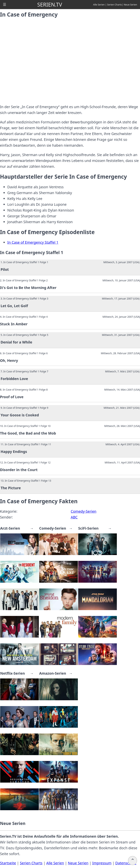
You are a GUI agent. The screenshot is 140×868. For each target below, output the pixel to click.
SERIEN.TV (50, 4)
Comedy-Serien (84, 511)
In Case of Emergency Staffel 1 (33, 242)
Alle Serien (99, 5)
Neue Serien (130, 5)
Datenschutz (126, 863)
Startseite (8, 863)
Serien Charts (115, 5)
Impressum (102, 863)
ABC (74, 517)
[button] (5, 5)
